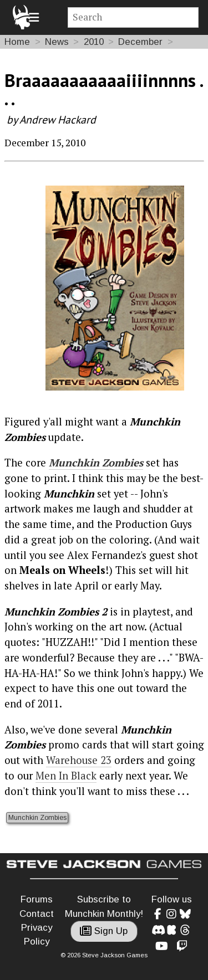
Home (17, 42)
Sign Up (104, 931)
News (57, 42)
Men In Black (66, 776)
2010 (94, 42)
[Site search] (133, 17)
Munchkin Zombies (96, 463)
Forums (37, 899)
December (140, 42)
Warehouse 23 (79, 760)
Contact (37, 914)
